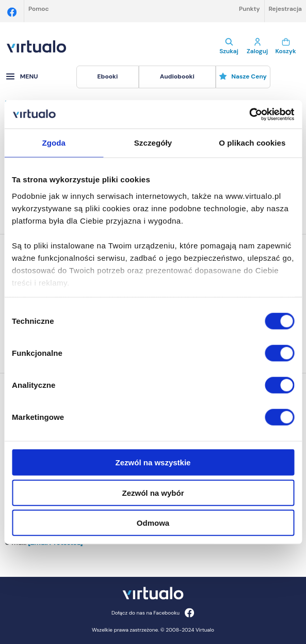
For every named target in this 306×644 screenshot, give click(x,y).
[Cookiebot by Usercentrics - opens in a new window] (249, 114)
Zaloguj (257, 46)
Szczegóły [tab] (153, 143)
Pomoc (39, 9)
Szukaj (229, 46)
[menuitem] (108, 77)
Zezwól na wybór (153, 492)
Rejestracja (285, 9)
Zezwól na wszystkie (153, 462)
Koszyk (286, 46)
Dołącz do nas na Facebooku (153, 613)
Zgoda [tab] (54, 143)
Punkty (249, 9)
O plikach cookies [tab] (252, 143)
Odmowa (153, 523)
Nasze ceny (243, 76)
